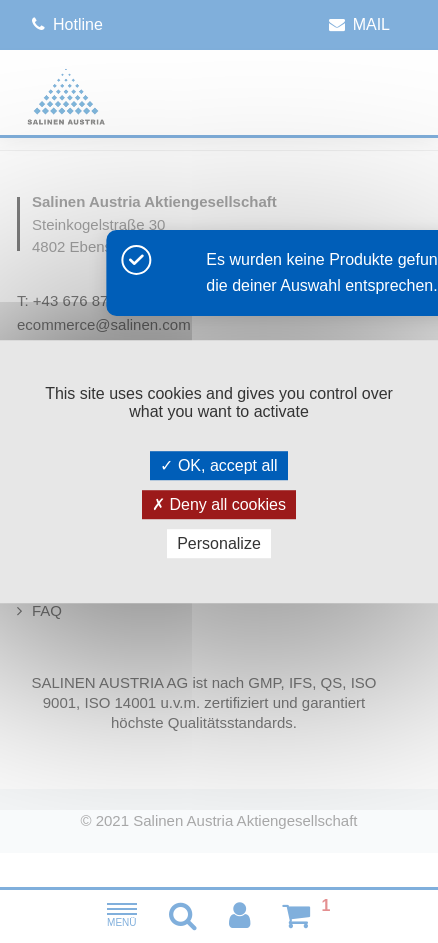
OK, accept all (218, 465)
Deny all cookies (219, 504)
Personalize (219, 543)
